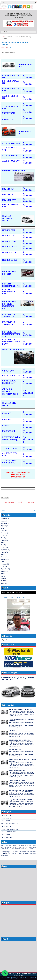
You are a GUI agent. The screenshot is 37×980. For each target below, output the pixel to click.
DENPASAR (24, 846)
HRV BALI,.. (12, 730)
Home (3, 37)
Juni (2, 538)
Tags (12, 597)
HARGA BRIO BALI (6, 815)
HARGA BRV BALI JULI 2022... (17, 780)
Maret (3, 531)
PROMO (27, 854)
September (4, 519)
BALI (2, 846)
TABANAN (6, 855)
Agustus (3, 526)
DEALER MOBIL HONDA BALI (19, 13)
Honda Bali (4, 48)
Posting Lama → (31, 502)
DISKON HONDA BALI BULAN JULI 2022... (21, 790)
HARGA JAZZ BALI (6, 837)
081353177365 (19, 975)
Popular (5, 597)
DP (27, 846)
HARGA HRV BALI (6, 835)
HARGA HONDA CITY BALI (8, 832)
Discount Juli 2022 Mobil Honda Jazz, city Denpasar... (16, 44)
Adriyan (9, 978)
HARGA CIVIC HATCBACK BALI (10, 824)
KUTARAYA (14, 854)
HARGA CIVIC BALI (6, 821)
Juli (2, 543)
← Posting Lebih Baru (8, 502)
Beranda (20, 502)
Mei (2, 528)
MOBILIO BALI (21, 854)
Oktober (3, 535)
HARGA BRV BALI (6, 818)
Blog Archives (21, 597)
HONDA (34, 851)
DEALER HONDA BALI (15, 846)
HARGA (30, 846)
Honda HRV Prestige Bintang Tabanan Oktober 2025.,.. (17, 678)
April (2, 581)
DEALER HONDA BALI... (16, 750)
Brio (5, 846)
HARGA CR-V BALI (6, 826)
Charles (28, 978)
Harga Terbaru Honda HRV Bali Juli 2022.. (21, 800)
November (4, 559)
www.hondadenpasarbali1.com (22, 979)
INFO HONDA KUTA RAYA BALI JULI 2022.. (21, 709)
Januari (3, 521)
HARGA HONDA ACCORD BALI (10, 829)
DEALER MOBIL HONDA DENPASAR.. (19, 740)
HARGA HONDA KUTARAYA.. (17, 771)
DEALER (8, 846)
